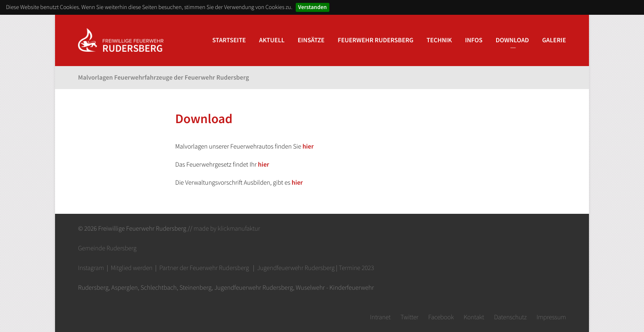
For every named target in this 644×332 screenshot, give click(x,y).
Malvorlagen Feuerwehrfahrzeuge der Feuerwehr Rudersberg (163, 78)
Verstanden (313, 7)
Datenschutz (510, 317)
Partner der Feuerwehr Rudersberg (204, 268)
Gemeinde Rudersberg (107, 248)
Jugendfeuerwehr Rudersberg (296, 268)
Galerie (554, 40)
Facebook (441, 317)
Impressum (551, 317)
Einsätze (311, 40)
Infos (474, 40)
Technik (439, 40)
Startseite (229, 40)
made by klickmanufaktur (227, 229)
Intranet (380, 317)
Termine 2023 (356, 268)
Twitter (409, 317)
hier (308, 147)
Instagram (91, 268)
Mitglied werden (132, 268)
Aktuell (272, 40)
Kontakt (474, 317)
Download (512, 40)
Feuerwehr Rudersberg (375, 40)
